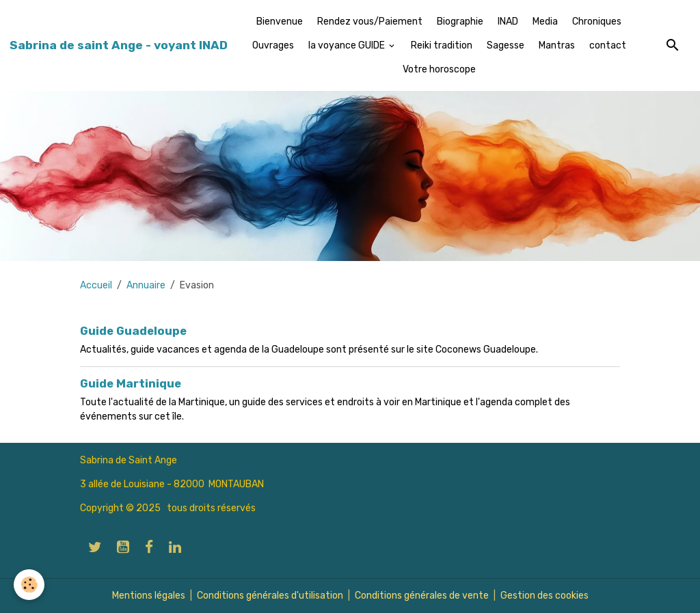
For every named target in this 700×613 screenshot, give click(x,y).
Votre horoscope (439, 69)
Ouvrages (273, 45)
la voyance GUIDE (348, 45)
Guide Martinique (131, 383)
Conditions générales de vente (422, 596)
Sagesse (506, 45)
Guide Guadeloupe (133, 331)
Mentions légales (149, 596)
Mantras (557, 45)
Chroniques (597, 22)
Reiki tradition (442, 45)
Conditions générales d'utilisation (270, 596)
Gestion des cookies (544, 596)
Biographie (460, 22)
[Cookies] (29, 585)
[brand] (119, 45)
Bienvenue (280, 22)
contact (608, 45)
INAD (508, 22)
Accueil (96, 285)
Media (545, 22)
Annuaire (146, 285)
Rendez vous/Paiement (370, 22)
